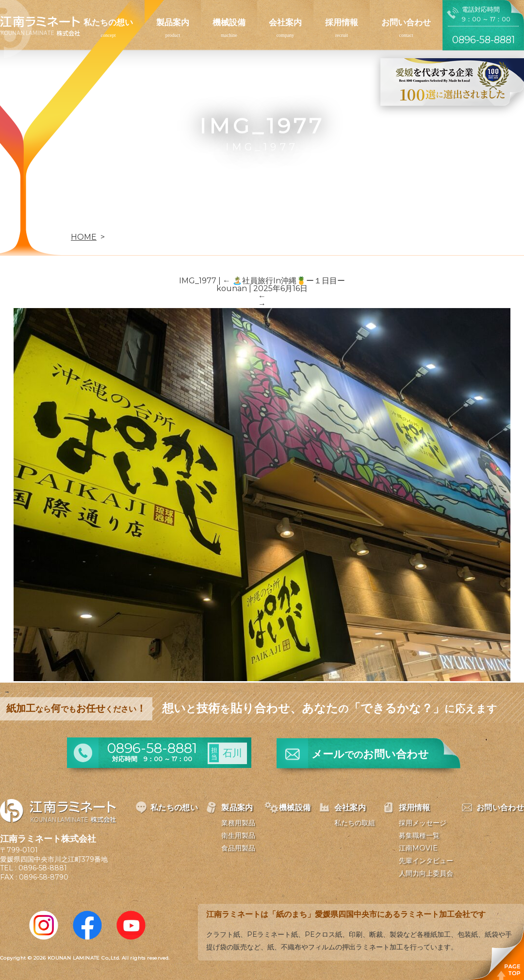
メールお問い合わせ (370, 754)
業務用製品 (238, 823)
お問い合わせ (406, 22)
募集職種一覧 (419, 835)
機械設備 (229, 22)
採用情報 (342, 22)
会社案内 (285, 22)
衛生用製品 (238, 835)
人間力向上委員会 (426, 873)
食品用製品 (238, 848)
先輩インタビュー (426, 861)
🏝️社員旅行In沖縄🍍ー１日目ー (284, 281)
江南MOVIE (418, 848)
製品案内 (173, 22)
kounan (232, 288)
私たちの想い (108, 22)
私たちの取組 (355, 823)
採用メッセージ (423, 823)
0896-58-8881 (43, 868)
